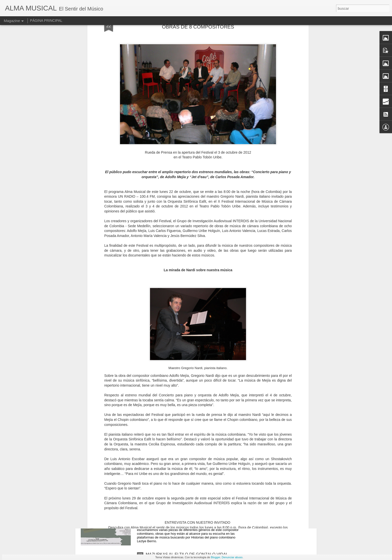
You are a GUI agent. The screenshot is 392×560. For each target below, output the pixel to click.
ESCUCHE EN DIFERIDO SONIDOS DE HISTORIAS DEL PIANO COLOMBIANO (193, 500)
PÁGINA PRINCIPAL (46, 21)
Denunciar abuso (232, 557)
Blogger (215, 557)
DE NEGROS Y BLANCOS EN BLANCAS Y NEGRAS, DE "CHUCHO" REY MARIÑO (185, 443)
